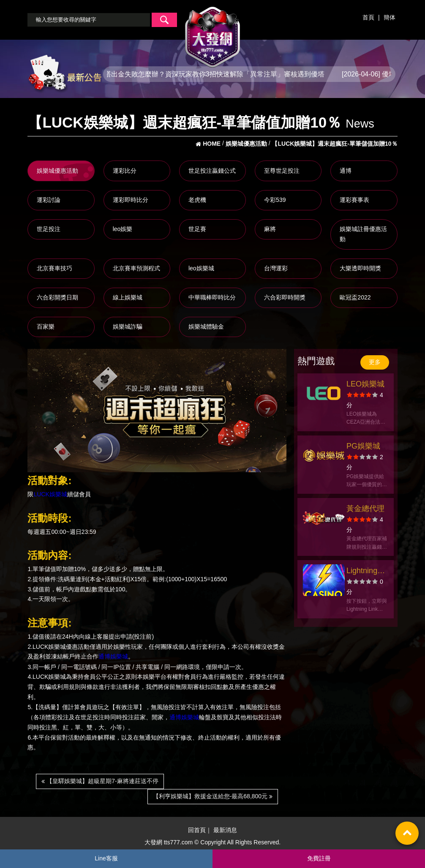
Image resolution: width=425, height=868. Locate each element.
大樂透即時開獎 (360, 268)
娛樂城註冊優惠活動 (363, 234)
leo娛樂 (123, 229)
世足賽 (197, 229)
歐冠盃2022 (355, 297)
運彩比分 (125, 171)
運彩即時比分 (131, 200)
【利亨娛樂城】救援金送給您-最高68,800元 (213, 796)
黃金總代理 (365, 509)
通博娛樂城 (113, 657)
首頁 (368, 17)
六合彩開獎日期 (57, 297)
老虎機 (197, 200)
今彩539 (275, 200)
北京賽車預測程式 (136, 268)
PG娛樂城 (363, 446)
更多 (375, 362)
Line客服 (106, 858)
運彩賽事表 (354, 200)
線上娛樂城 (128, 297)
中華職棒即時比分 (212, 297)
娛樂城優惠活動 (57, 171)
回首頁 (197, 830)
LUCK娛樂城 (50, 494)
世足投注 (49, 229)
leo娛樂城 (201, 268)
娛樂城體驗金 (206, 327)
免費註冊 (319, 858)
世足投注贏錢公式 (212, 171)
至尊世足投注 (282, 171)
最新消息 (225, 830)
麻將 (270, 229)
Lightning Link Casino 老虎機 (366, 572)
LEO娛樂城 (365, 384)
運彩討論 (49, 200)
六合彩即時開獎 (285, 297)
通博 (346, 171)
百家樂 (46, 327)
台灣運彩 (276, 268)
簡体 (390, 17)
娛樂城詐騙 (128, 327)
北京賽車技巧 (54, 268)
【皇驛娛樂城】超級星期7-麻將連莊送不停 (100, 781)
